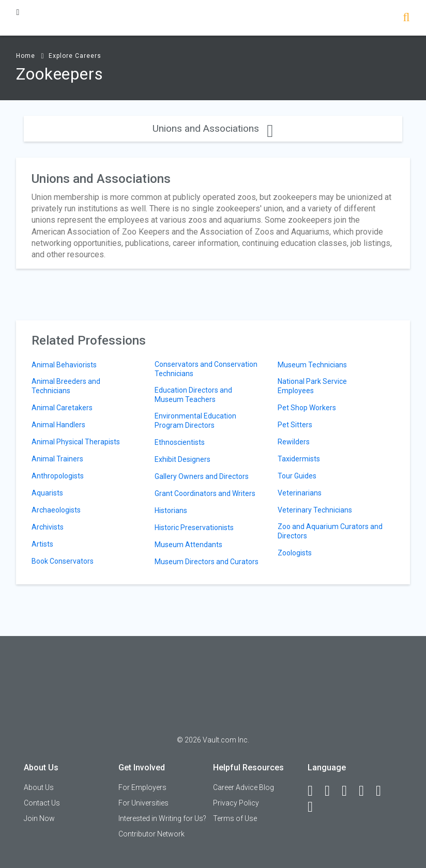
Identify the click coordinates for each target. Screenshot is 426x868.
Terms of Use (235, 818)
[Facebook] (315, 791)
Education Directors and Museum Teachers (193, 395)
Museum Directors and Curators (207, 562)
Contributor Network (151, 834)
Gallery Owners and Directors (202, 476)
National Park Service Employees (312, 386)
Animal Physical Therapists (76, 442)
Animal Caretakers (62, 408)
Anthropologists (58, 476)
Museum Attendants (188, 545)
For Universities (143, 803)
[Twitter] (349, 791)
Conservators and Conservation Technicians (206, 369)
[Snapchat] (315, 807)
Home (26, 56)
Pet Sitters (295, 425)
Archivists (48, 527)
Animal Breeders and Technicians (66, 386)
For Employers (142, 787)
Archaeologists (56, 510)
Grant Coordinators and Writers (205, 493)
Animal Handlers (58, 425)
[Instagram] (366, 791)
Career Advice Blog (244, 787)
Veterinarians (300, 493)
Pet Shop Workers (307, 408)
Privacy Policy (236, 803)
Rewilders (294, 442)
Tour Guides (297, 476)
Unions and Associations (213, 128)
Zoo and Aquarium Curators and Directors (330, 531)
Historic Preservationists (194, 528)
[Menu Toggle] (18, 12)
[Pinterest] (383, 791)
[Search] (406, 18)
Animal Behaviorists (64, 365)
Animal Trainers (57, 459)
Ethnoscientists (180, 442)
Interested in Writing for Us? (162, 818)
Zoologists (295, 553)
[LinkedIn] (332, 791)
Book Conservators (63, 561)
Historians (171, 510)
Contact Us (42, 803)
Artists (42, 544)
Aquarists (47, 493)
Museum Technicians (312, 365)
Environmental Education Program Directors (195, 421)
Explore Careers (75, 56)
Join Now (39, 818)
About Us (39, 787)
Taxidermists (299, 459)
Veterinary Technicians (315, 510)
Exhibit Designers (182, 459)
